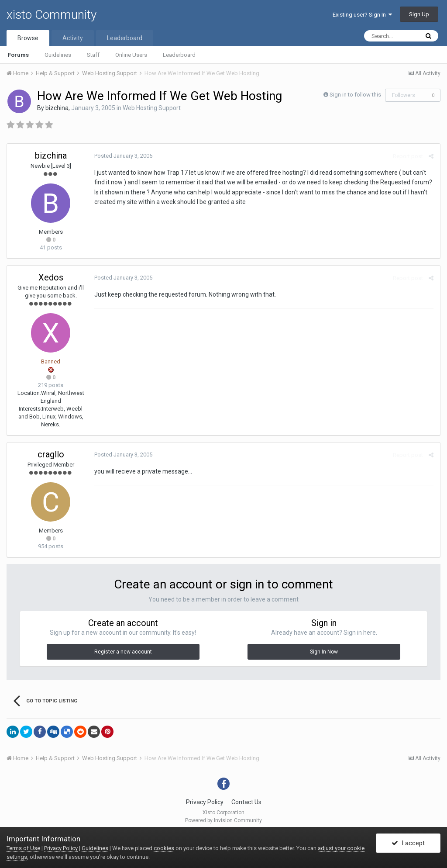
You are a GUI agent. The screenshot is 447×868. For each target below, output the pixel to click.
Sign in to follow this (355, 95)
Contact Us (246, 802)
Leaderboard (179, 55)
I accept (408, 843)
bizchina (57, 108)
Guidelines (58, 55)
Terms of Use (23, 848)
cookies (164, 848)
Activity (73, 38)
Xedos (51, 277)
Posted (123, 156)
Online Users (131, 55)
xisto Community (52, 15)
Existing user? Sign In (362, 15)
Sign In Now (324, 652)
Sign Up (419, 14)
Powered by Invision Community (223, 820)
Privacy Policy (205, 802)
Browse (28, 38)
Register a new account (123, 652)
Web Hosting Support (152, 108)
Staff (93, 55)
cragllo (51, 454)
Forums (18, 55)
